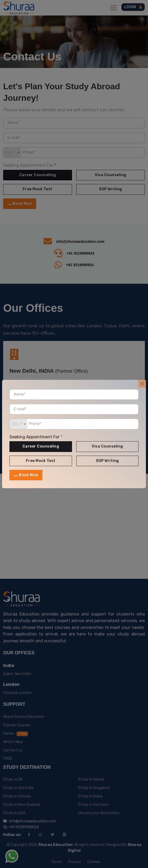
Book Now (28, 475)
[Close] (142, 384)
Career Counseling (41, 446)
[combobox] (18, 424)
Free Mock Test (41, 461)
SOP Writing (107, 461)
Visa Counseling (107, 446)
